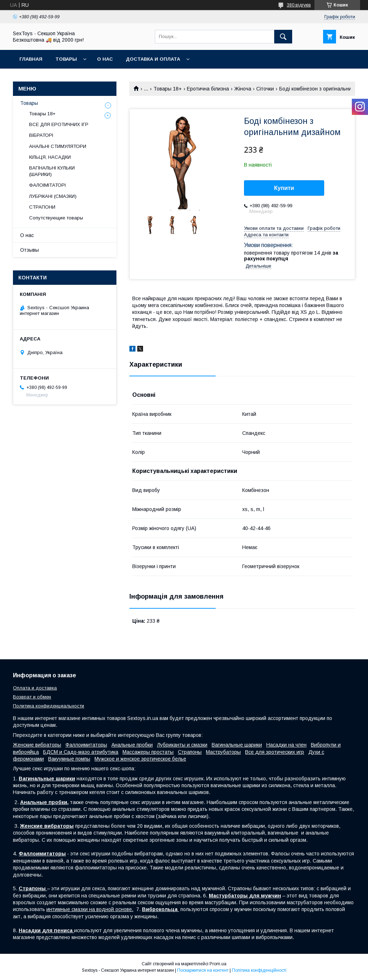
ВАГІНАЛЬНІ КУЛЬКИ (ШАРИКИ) (52, 171)
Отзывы (29, 250)
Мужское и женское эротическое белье (140, 759)
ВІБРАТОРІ (41, 135)
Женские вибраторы (37, 745)
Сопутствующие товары (56, 218)
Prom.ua (218, 964)
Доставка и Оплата (153, 59)
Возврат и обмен (32, 697)
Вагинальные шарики (237, 745)
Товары (66, 59)
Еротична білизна (208, 89)
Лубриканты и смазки (182, 745)
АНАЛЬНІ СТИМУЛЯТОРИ (58, 146)
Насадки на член (286, 745)
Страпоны (190, 752)
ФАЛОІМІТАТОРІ (47, 185)
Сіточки (265, 89)
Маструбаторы (223, 752)
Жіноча (243, 89)
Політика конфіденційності (259, 970)
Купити (284, 188)
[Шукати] (283, 37)
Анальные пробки (132, 745)
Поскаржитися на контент (203, 970)
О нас (105, 59)
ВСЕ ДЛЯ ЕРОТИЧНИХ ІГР (59, 124)
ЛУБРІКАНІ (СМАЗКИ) (53, 196)
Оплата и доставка (35, 688)
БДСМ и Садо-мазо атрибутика (81, 752)
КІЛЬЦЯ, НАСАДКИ (50, 157)
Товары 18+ (168, 89)
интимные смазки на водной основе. (90, 909)
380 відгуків (299, 5)
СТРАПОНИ (42, 207)
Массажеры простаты (148, 752)
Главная (31, 59)
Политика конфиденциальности (49, 706)
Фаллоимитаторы (86, 745)
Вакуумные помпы (69, 759)
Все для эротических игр (275, 752)
